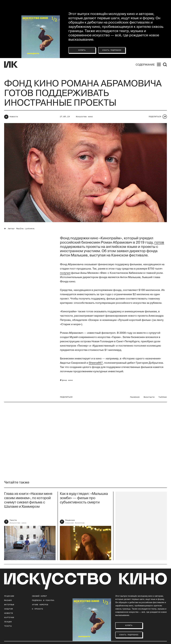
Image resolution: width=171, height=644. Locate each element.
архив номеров (40, 605)
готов (159, 242)
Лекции (8, 622)
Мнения (8, 600)
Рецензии (70, 522)
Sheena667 (96, 363)
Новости (14, 117)
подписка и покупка (43, 600)
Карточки (9, 617)
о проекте (38, 609)
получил (65, 273)
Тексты (13, 522)
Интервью (9, 605)
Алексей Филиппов (75, 525)
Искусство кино (84, 117)
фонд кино (67, 380)
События (8, 609)
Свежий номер (39, 596)
